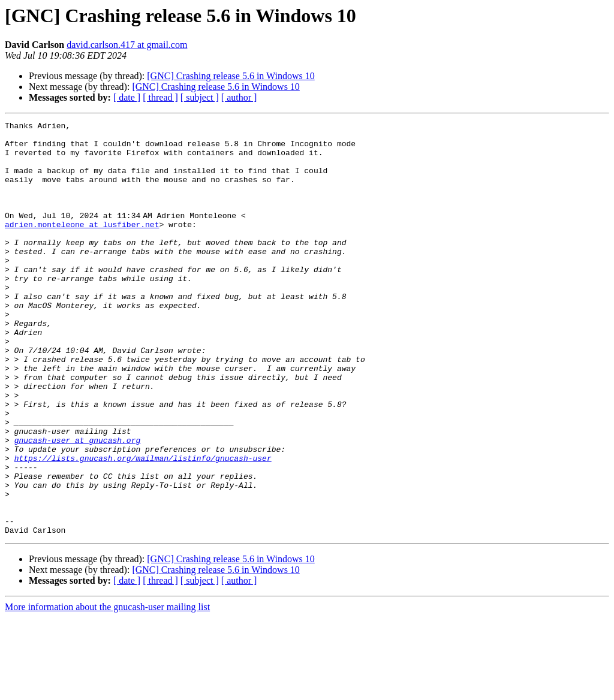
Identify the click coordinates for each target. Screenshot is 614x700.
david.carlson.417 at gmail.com (127, 45)
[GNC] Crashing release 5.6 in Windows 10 (231, 76)
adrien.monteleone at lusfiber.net (82, 246)
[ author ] (239, 97)
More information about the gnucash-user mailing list (107, 690)
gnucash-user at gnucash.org (78, 505)
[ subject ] (200, 97)
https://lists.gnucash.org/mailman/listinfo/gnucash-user (143, 526)
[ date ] (127, 97)
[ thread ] (160, 97)
